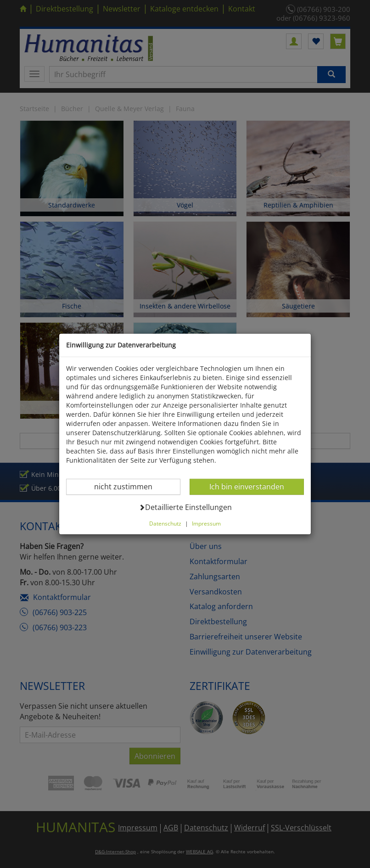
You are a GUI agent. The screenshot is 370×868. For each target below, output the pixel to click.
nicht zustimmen (129, 486)
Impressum (206, 523)
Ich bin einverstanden (247, 486)
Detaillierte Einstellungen (185, 507)
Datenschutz (165, 523)
